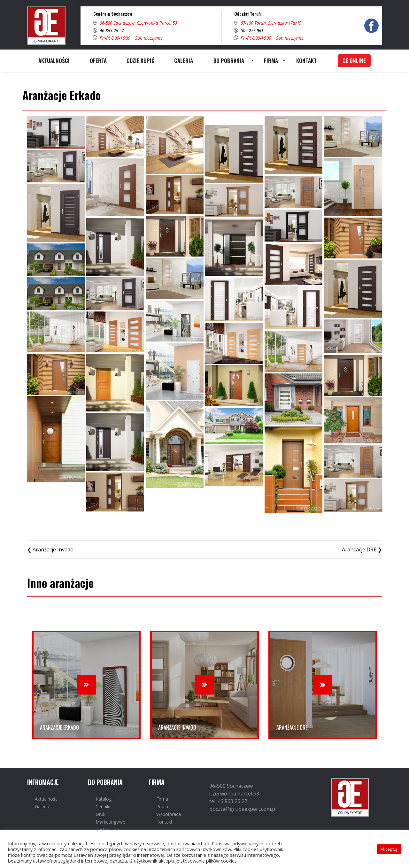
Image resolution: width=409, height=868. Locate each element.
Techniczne (107, 830)
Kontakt (164, 822)
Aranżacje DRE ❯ (362, 549)
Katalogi (104, 799)
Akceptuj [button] (389, 849)
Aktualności (47, 799)
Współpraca (169, 814)
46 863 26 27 (112, 31)
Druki (101, 814)
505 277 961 (252, 31)
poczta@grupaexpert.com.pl (243, 809)
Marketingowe (110, 822)
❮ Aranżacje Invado (50, 549)
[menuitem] (54, 61)
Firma (162, 799)
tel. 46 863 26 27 (228, 801)
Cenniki (103, 807)
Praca (162, 807)
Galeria (42, 807)
